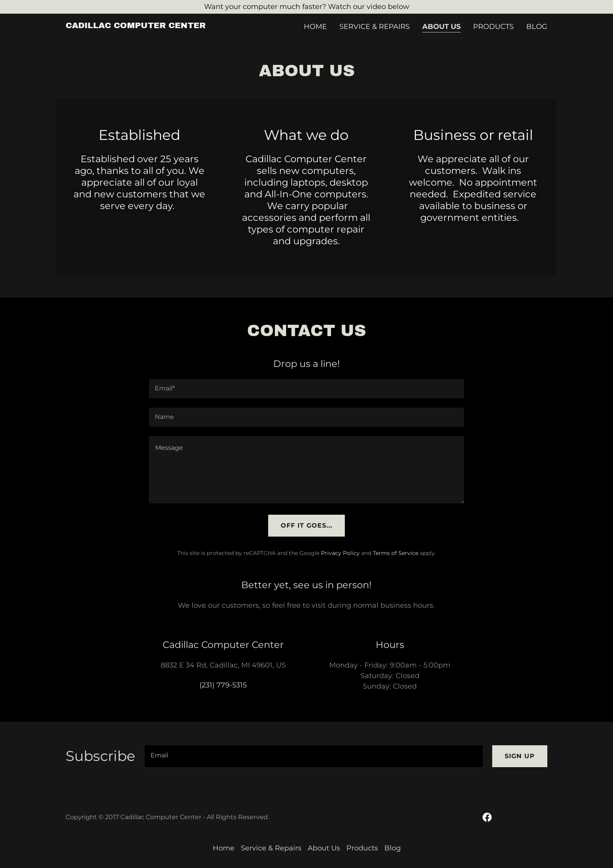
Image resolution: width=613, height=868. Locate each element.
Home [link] (315, 27)
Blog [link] (537, 27)
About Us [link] (441, 27)
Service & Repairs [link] (375, 27)
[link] (136, 26)
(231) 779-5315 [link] (223, 685)
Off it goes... (306, 525)
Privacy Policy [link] (340, 553)
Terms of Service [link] (396, 553)
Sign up (520, 756)
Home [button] (224, 848)
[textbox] (306, 389)
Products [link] (493, 27)
